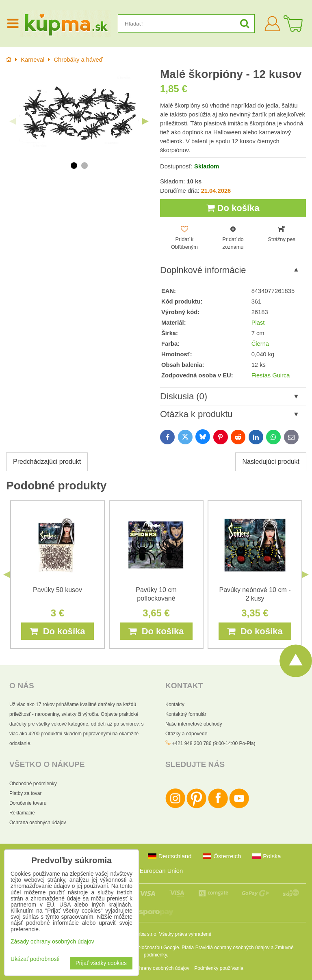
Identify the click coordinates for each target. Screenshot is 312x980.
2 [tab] (84, 166)
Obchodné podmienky (33, 784)
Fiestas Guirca (271, 376)
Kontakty (175, 705)
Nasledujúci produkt (271, 462)
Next (145, 121)
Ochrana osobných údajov (38, 823)
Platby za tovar (25, 793)
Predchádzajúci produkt (47, 462)
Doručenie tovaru (28, 803)
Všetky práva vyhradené (185, 934)
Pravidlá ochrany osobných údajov (233, 948)
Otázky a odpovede (186, 734)
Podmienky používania (219, 968)
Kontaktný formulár (186, 715)
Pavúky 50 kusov (57, 590)
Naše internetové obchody (194, 724)
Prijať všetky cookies (101, 963)
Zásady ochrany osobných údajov (153, 968)
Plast (258, 323)
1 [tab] (74, 166)
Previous (13, 121)
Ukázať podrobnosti (35, 959)
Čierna (260, 344)
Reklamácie (22, 813)
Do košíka (233, 208)
